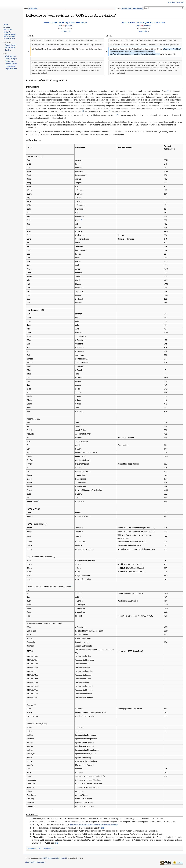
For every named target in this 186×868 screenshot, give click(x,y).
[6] (39, 501)
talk (63, 25)
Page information (11, 69)
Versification (48, 848)
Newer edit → (144, 31)
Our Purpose (8, 29)
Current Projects (9, 39)
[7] (72, 586)
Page (26, 8)
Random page (10, 47)
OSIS (39, 848)
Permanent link (10, 66)
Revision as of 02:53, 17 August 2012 (138, 23)
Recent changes (11, 45)
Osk (59, 25)
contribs (69, 25)
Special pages (10, 61)
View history (137, 8)
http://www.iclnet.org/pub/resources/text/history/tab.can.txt (93, 825)
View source (127, 8)
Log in (169, 2)
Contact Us (7, 32)
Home (6, 24)
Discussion (33, 8)
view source (81, 23)
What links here (10, 56)
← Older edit (65, 31)
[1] (168, 90)
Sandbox (8, 50)
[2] (83, 111)
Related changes (11, 59)
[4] (117, 115)
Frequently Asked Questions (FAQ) (10, 35)
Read (118, 8)
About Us (7, 27)
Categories (31, 848)
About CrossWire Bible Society (35, 862)
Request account (178, 2)
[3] (110, 111)
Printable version (11, 64)
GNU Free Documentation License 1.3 (55, 858)
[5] (81, 219)
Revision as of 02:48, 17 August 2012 (59, 23)
